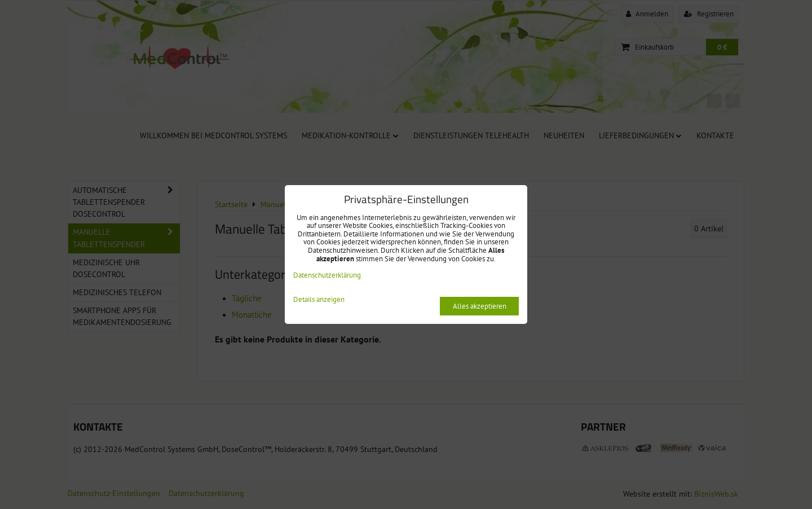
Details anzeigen (319, 300)
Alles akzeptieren (480, 306)
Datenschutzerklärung (327, 275)
